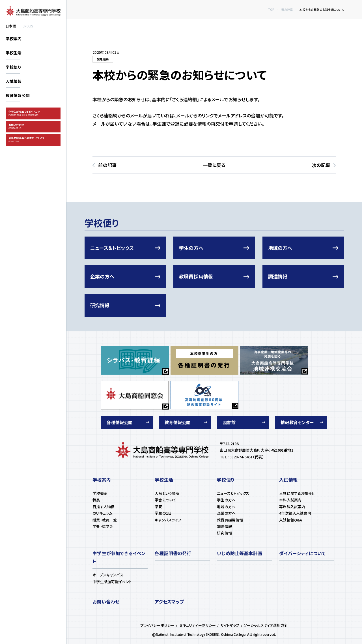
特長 (96, 500)
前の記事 (107, 165)
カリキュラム (102, 513)
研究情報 (100, 305)
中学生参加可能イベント (112, 582)
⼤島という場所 (167, 493)
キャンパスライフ (168, 520)
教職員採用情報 (196, 276)
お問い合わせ (106, 602)
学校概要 (100, 493)
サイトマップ (230, 625)
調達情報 (278, 276)
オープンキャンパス (108, 575)
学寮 (158, 507)
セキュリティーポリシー (198, 625)
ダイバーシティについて (302, 553)
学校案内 (14, 38)
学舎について (165, 500)
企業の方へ (102, 276)
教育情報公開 (18, 95)
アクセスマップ (169, 602)
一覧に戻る (214, 165)
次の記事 (321, 165)
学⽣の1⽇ (163, 513)
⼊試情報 (288, 480)
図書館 (229, 422)
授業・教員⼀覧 (105, 520)
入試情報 (14, 81)
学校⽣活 (164, 480)
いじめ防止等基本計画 (240, 553)
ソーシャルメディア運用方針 (266, 625)
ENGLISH (29, 26)
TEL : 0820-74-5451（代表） (242, 457)
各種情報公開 (119, 422)
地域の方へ (280, 248)
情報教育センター (297, 422)
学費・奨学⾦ (103, 526)
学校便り (13, 67)
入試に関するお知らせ (297, 493)
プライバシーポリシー (158, 625)
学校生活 (14, 53)
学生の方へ (191, 248)
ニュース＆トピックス (112, 248)
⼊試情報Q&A (291, 520)
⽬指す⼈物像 (104, 507)
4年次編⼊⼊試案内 (295, 513)
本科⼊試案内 (290, 500)
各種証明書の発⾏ (173, 553)
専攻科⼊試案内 (292, 507)
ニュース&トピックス (233, 493)
